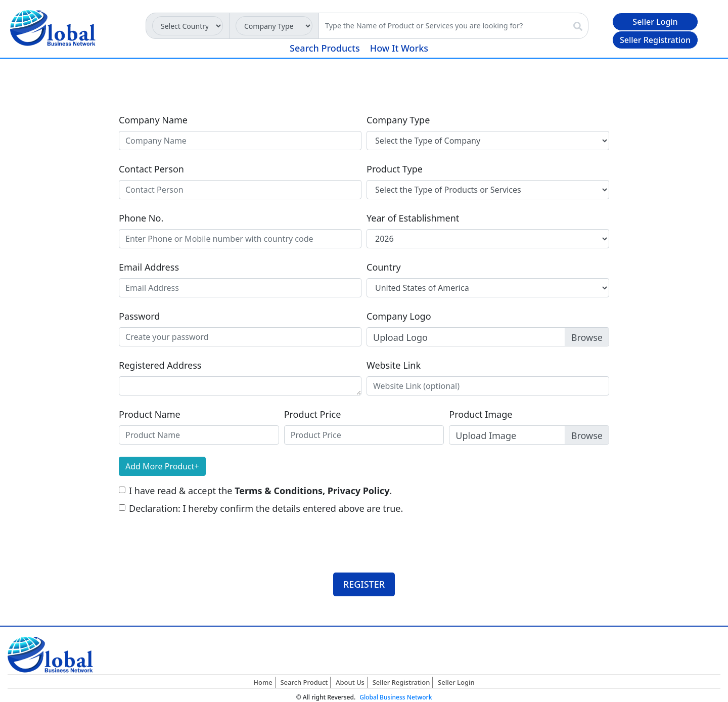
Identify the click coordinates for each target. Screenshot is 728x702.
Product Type (395, 169)
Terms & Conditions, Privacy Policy (312, 491)
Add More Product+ (162, 466)
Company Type (398, 120)
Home (263, 682)
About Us (350, 682)
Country (384, 267)
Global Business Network (396, 697)
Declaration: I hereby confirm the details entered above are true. (266, 508)
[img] (578, 26)
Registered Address (160, 365)
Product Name (150, 414)
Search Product (304, 682)
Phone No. (141, 218)
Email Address (149, 267)
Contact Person (151, 169)
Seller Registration (655, 40)
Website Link (394, 365)
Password (139, 316)
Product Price (313, 414)
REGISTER (364, 584)
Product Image (481, 414)
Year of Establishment (413, 218)
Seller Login (655, 22)
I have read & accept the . (260, 491)
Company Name (153, 120)
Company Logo (399, 316)
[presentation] (196, 535)
